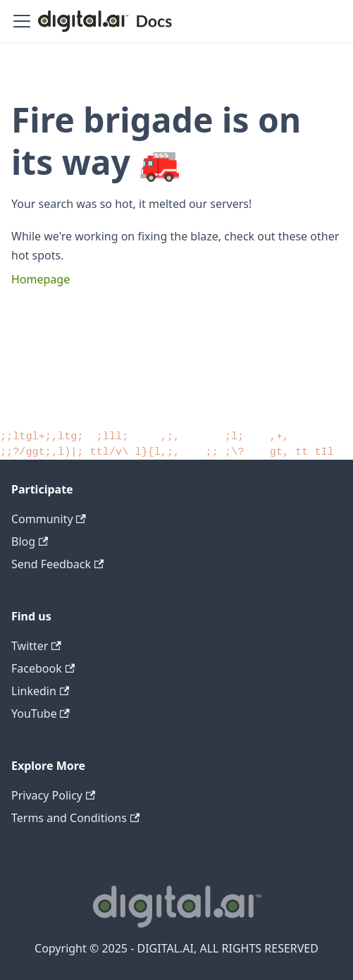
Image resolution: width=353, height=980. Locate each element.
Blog (30, 541)
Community (49, 519)
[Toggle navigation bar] (22, 21)
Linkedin (40, 691)
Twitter (36, 646)
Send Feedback (57, 564)
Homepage (41, 279)
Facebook (43, 668)
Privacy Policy (53, 795)
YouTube (41, 713)
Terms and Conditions (75, 818)
